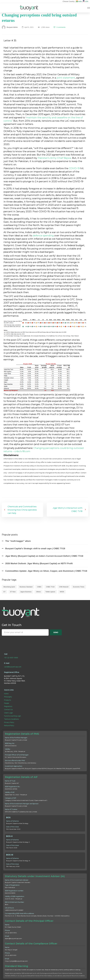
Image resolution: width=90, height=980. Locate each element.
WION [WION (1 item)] (62, 592)
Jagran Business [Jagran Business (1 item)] (26, 592)
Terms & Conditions (11, 719)
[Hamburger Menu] (89, 8)
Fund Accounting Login (13, 716)
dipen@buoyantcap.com (13, 938)
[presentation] (20, 642)
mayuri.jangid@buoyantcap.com (16, 961)
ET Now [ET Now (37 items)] (13, 592)
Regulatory (8, 706)
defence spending (43, 236)
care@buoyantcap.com (13, 667)
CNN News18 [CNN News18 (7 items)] (64, 587)
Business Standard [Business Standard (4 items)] (26, 587)
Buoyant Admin (10, 27)
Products (7, 700)
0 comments (60, 27)
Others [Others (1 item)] (38, 592)
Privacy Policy (9, 722)
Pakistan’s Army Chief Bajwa (54, 158)
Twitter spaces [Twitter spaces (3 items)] (50, 592)
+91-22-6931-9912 (11, 955)
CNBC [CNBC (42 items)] (39, 587)
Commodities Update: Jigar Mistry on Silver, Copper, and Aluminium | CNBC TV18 (46, 571)
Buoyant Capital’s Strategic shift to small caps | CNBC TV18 (35, 549)
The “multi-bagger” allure (18, 541)
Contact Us (8, 710)
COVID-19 (74, 168)
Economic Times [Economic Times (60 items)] (79, 587)
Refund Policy (9, 726)
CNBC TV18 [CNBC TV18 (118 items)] (50, 587)
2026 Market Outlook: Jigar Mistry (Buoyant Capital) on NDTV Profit (39, 563)
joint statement (66, 78)
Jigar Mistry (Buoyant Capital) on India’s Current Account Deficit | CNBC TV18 (44, 556)
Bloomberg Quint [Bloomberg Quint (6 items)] (9, 587)
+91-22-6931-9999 (11, 658)
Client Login (8, 713)
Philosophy (8, 697)
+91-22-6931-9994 (11, 933)
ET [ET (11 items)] (5, 592)
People (7, 703)
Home (6, 694)
